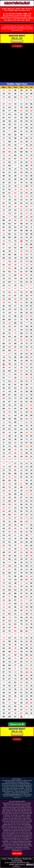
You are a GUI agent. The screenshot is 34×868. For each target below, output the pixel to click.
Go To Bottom (17, 46)
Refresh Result (17, 41)
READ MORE (17, 853)
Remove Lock (17, 724)
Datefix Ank (27, 859)
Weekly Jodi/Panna (15, 859)
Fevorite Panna (17, 861)
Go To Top (17, 739)
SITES (21, 30)
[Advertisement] (17, 65)
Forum (4, 859)
